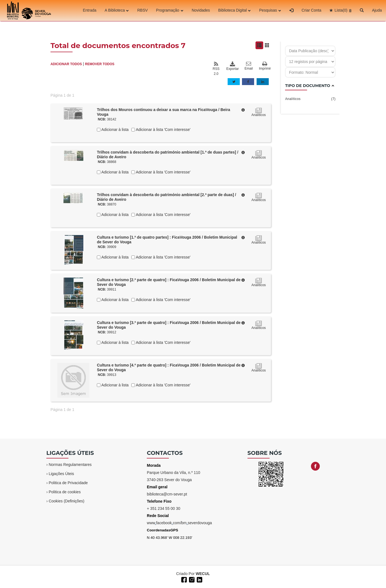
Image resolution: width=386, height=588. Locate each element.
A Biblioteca (117, 10)
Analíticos (310, 99)
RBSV (142, 10)
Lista (341, 10)
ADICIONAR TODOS (66, 64)
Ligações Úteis (61, 474)
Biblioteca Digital (235, 10)
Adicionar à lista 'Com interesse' (163, 130)
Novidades (201, 10)
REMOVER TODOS (100, 64)
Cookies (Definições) (66, 501)
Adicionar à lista (115, 130)
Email (249, 66)
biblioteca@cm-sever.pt (167, 494)
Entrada (90, 10)
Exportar (232, 66)
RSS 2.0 (216, 68)
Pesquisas (270, 10)
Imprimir (265, 66)
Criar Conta (312, 10)
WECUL (203, 574)
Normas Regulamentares (70, 465)
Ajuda (377, 10)
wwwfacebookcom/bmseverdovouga (179, 523)
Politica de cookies (65, 492)
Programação (170, 10)
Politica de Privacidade (68, 483)
